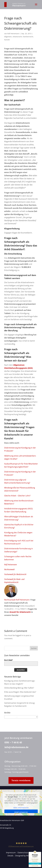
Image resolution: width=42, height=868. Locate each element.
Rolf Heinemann (13, 34)
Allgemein (8, 37)
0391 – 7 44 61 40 (12, 742)
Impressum (11, 853)
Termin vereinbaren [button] (21, 780)
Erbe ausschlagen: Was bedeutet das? (20, 692)
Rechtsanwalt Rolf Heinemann (17, 600)
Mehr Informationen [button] (21, 808)
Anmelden (21, 670)
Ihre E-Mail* (9, 660)
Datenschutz (23, 853)
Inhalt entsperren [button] (21, 812)
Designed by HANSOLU (25, 856)
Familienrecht (28, 37)
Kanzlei (7, 40)
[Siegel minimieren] (40, 853)
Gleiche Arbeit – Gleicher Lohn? (17, 496)
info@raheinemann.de (16, 747)
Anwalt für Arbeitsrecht (20, 612)
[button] (36, 6)
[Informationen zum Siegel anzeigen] (35, 866)
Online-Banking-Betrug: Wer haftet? (19, 688)
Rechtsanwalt (9, 569)
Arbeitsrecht (17, 37)
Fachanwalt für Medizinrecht (15, 574)
